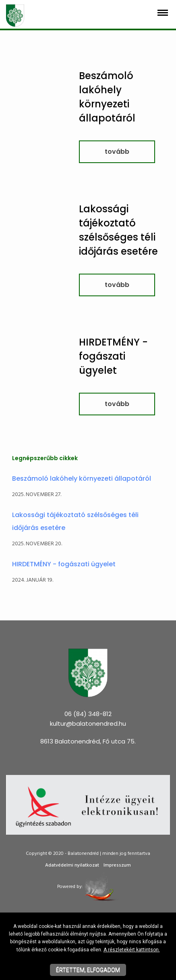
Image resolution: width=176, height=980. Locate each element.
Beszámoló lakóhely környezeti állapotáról (82, 478)
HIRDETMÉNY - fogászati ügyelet (113, 356)
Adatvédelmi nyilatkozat (72, 865)
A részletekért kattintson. (132, 950)
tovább (117, 152)
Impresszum (117, 865)
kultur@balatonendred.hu (88, 723)
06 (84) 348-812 (88, 714)
